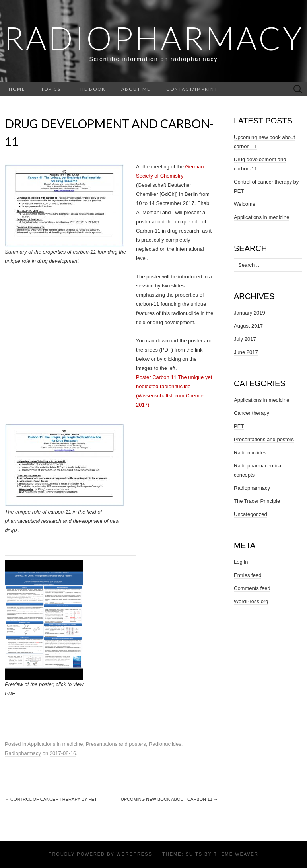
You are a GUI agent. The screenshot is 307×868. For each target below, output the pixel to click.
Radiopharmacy (154, 38)
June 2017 (246, 352)
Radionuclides (165, 744)
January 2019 (250, 313)
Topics (51, 89)
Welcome (245, 204)
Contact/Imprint (192, 89)
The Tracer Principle (257, 501)
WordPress (134, 854)
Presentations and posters (116, 744)
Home (17, 89)
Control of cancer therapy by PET (51, 799)
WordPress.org (251, 601)
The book (91, 89)
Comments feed (252, 588)
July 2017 (245, 339)
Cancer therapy (252, 413)
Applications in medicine (55, 744)
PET (239, 426)
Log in (241, 562)
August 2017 (248, 326)
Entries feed (248, 575)
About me (136, 89)
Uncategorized (251, 514)
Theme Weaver (236, 854)
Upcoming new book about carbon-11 (169, 799)
